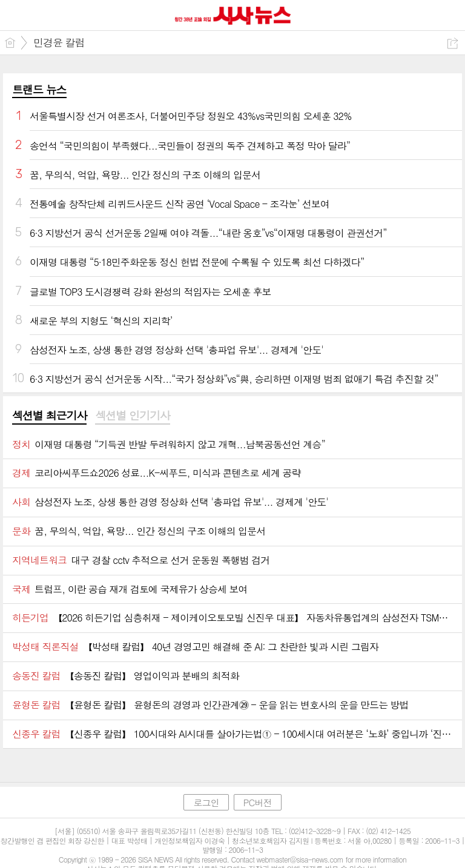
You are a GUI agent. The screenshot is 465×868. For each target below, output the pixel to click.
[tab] (49, 416)
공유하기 (453, 43)
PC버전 (258, 802)
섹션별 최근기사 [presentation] (49, 416)
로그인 (206, 802)
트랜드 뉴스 (39, 89)
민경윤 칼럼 (59, 42)
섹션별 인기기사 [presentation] (132, 416)
